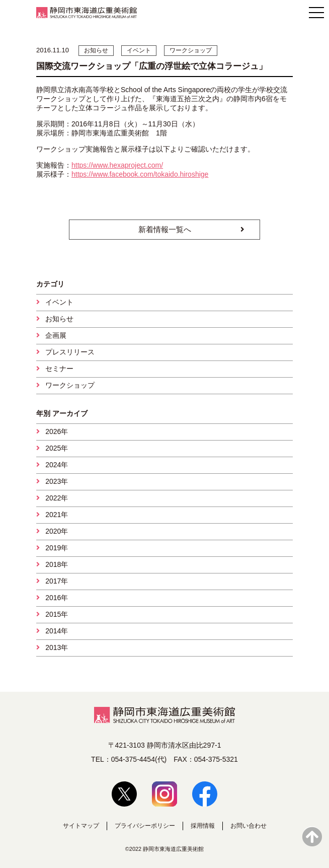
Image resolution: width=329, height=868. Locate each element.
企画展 (56, 335)
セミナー (59, 369)
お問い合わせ (249, 826)
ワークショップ (70, 385)
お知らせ (59, 319)
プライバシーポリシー (145, 826)
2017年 (57, 581)
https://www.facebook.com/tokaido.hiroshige (140, 174)
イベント (59, 302)
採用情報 (203, 826)
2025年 (57, 448)
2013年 (57, 647)
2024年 (57, 465)
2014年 (57, 631)
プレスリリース (70, 352)
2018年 (57, 564)
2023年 (57, 481)
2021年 (57, 515)
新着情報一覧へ (165, 229)
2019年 (57, 548)
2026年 (57, 431)
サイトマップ (81, 826)
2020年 (57, 531)
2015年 (57, 614)
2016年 (57, 598)
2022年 (57, 498)
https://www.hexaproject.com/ (117, 165)
